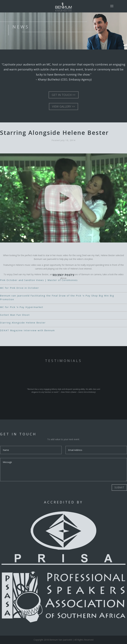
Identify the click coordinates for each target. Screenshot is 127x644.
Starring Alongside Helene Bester (23, 323)
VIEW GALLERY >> (63, 106)
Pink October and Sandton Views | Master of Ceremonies (39, 280)
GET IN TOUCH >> (64, 95)
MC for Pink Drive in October (20, 288)
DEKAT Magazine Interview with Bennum (27, 330)
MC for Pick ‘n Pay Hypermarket (22, 307)
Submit (119, 487)
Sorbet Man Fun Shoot (15, 315)
